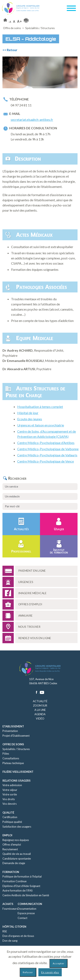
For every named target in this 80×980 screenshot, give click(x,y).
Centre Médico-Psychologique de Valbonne (48, 449)
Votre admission (12, 785)
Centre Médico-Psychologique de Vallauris (47, 455)
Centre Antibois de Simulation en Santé (26, 895)
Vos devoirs (10, 804)
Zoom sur (40, 706)
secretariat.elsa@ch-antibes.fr (32, 120)
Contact (22, 918)
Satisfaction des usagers (17, 827)
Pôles (6, 754)
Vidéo (40, 719)
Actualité (40, 701)
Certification (10, 817)
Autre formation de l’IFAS (18, 890)
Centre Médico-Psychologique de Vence (46, 461)
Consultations (11, 758)
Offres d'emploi (12, 845)
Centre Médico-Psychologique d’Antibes (46, 443)
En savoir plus (50, 972)
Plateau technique (13, 763)
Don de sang (10, 941)
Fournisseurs (10, 909)
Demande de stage (14, 863)
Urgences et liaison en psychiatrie (41, 425)
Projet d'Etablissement (16, 736)
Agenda (40, 714)
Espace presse (26, 913)
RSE (5, 931)
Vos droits (9, 799)
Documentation (27, 909)
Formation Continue (14, 881)
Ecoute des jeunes (30, 419)
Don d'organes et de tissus (18, 936)
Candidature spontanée (17, 859)
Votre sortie (10, 794)
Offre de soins (12, 28)
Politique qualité (12, 822)
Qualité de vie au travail (17, 854)
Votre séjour (10, 790)
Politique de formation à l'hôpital (22, 876)
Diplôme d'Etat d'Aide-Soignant (21, 886)
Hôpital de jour (28, 413)
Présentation (10, 731)
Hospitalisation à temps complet (40, 407)
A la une (40, 710)
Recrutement (10, 849)
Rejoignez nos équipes (16, 840)
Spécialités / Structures (16, 749)
